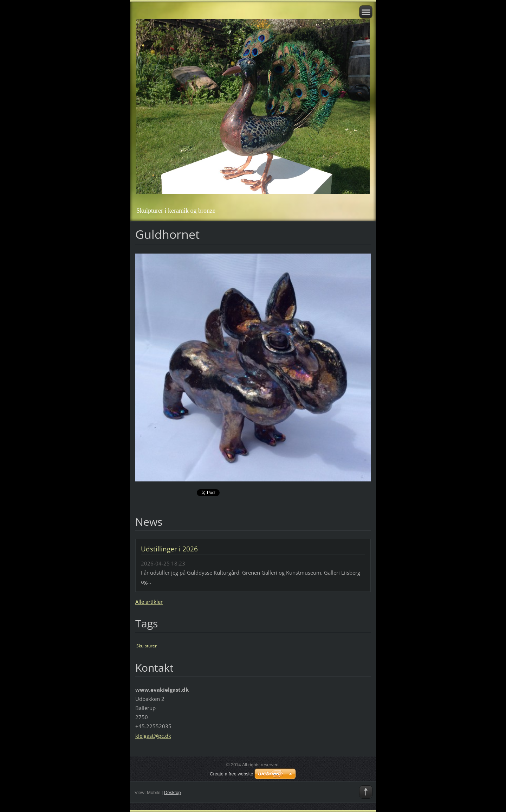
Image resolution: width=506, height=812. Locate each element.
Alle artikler (149, 602)
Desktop (173, 792)
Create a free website (232, 774)
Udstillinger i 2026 (169, 549)
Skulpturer (147, 646)
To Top (366, 792)
